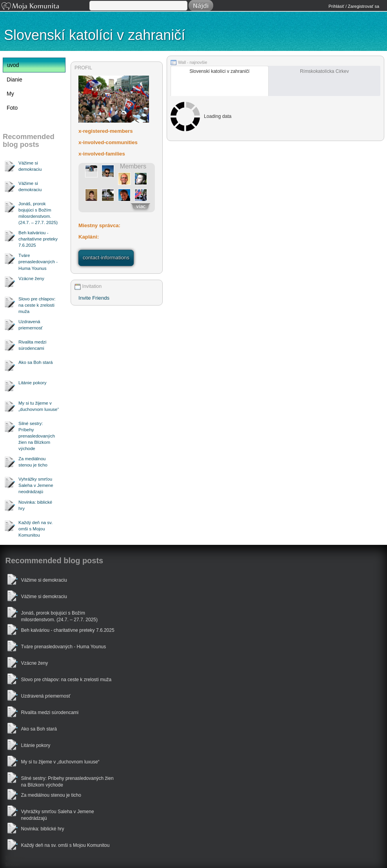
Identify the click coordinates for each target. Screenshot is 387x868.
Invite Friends (94, 298)
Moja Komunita (45, 7)
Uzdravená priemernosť (31, 325)
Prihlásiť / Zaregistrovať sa (354, 6)
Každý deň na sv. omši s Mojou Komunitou (35, 529)
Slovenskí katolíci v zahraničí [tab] (219, 71)
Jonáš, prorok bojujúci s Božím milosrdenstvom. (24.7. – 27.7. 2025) (38, 213)
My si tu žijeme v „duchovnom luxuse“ (39, 406)
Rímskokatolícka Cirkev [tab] (324, 71)
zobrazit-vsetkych (140, 208)
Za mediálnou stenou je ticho (33, 462)
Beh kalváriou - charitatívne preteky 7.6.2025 (38, 239)
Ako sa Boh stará (35, 362)
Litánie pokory (32, 383)
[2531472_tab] (220, 81)
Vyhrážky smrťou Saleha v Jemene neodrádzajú (36, 485)
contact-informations (106, 258)
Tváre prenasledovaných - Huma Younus (38, 262)
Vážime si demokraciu (30, 166)
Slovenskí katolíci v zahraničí (94, 35)
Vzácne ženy (31, 278)
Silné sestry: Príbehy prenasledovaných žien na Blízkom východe (37, 436)
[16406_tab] (324, 81)
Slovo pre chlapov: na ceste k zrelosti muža (37, 305)
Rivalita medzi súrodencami (32, 345)
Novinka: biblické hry (35, 505)
